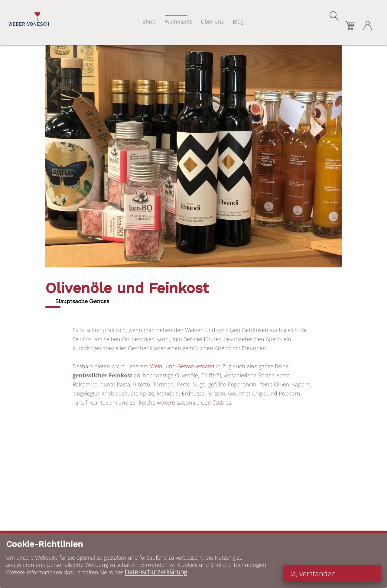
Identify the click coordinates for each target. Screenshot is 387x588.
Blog (238, 21)
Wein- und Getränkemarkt (182, 366)
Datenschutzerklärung (156, 572)
